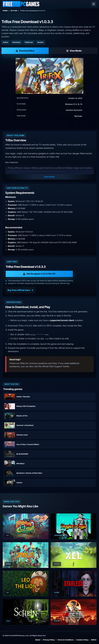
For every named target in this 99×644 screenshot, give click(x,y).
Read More (49, 177)
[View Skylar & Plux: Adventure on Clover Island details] (26, 526)
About (38, 640)
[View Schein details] (26, 612)
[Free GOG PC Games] (21, 4)
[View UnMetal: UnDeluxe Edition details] (74, 612)
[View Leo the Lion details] (26, 584)
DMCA (94, 640)
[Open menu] (94, 4)
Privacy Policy (49, 640)
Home (5, 11)
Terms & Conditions (65, 640)
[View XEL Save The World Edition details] (74, 555)
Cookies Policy (82, 640)
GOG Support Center (59, 366)
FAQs (22, 363)
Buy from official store (19, 290)
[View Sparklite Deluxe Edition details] (26, 555)
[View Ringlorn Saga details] (74, 526)
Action (14, 11)
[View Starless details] (74, 584)
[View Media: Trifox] (74, 51)
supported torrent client (62, 320)
